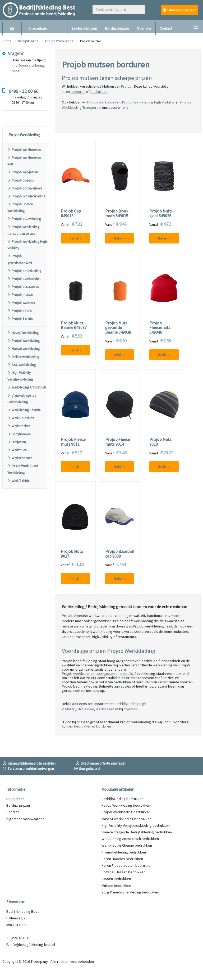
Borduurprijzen (117, 28)
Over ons (144, 28)
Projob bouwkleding (24, 219)
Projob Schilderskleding (26, 196)
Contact (166, 28)
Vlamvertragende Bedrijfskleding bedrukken (137, 832)
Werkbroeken (19, 426)
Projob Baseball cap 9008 (120, 554)
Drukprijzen (15, 799)
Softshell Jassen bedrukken (123, 872)
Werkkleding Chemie (24, 410)
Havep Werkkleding (23, 333)
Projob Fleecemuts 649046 (160, 328)
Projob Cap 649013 (71, 213)
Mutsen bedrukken (116, 886)
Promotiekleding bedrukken (124, 852)
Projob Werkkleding (59, 41)
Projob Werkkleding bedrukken (126, 812)
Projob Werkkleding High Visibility (148, 102)
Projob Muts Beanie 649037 (74, 325)
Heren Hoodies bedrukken (122, 859)
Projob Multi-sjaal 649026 (162, 213)
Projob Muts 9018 (160, 442)
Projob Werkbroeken (104, 102)
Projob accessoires (23, 287)
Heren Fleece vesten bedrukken (127, 865)
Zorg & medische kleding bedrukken (130, 892)
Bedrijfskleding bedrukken (123, 799)
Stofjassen (17, 442)
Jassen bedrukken (116, 879)
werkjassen (106, 674)
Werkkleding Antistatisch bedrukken (130, 839)
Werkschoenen (20, 458)
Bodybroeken (19, 434)
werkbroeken (84, 674)
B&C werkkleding (22, 365)
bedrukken (99, 92)
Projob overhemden (24, 279)
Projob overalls (20, 180)
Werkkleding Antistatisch (27, 387)
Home (7, 41)
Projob (127, 86)
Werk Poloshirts (21, 418)
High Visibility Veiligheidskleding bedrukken (136, 825)
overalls (127, 674)
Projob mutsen (20, 295)
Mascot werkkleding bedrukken (126, 819)
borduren (78, 92)
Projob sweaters (21, 303)
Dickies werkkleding (23, 357)
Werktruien (17, 450)
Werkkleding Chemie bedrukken (127, 845)
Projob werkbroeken (24, 150)
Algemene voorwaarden (25, 819)
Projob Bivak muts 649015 (117, 213)
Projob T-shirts (20, 319)
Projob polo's (19, 311)
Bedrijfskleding (28, 41)
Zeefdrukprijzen (84, 28)
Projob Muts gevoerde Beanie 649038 (118, 328)
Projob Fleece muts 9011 (73, 442)
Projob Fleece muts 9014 (118, 442)
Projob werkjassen (23, 172)
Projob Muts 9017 (72, 554)
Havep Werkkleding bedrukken (126, 805)
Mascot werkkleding (24, 349)
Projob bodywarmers (25, 188)
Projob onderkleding (24, 271)
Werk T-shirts (18, 481)
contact (79, 690)
